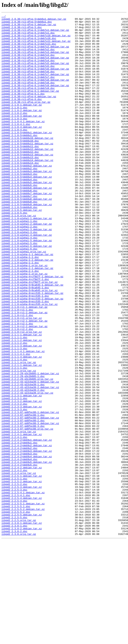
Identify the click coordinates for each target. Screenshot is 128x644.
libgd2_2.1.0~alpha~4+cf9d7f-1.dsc (25, 332)
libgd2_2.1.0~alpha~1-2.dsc (20, 312)
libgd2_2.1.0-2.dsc (14, 133)
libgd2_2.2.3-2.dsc (14, 482)
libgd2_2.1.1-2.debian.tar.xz (22, 405)
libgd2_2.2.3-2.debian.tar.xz (22, 479)
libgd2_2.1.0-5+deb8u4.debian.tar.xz (27, 209)
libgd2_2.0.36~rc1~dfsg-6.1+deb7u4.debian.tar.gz (35, 66)
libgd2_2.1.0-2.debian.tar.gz (22, 130)
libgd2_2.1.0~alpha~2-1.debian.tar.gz (27, 319)
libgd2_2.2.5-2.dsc (14, 578)
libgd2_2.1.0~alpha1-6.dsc (19, 296)
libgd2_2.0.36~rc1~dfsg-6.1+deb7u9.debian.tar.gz (35, 100)
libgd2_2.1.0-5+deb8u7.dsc (19, 233)
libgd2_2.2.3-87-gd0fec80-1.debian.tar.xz (30, 492)
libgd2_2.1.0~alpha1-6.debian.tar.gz (27, 292)
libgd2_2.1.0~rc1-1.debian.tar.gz (25, 366)
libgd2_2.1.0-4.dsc (14, 153)
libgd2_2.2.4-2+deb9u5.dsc (19, 555)
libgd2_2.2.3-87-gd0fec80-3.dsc (23, 508)
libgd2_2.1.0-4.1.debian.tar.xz (23, 143)
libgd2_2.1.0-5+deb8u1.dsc (19, 160)
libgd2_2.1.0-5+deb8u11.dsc (20, 173)
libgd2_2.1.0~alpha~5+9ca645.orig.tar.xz (30, 346)
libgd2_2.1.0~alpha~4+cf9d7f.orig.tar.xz (30, 336)
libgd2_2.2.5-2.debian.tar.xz (22, 575)
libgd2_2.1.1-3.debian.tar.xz (22, 412)
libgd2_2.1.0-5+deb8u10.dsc (20, 166)
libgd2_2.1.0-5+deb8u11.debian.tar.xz (27, 169)
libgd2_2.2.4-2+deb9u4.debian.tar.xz (27, 545)
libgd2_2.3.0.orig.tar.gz (19, 638)
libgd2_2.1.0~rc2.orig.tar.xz (22, 395)
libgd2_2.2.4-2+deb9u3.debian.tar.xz (27, 538)
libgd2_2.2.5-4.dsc (14, 598)
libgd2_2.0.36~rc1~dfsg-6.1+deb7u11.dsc (29, 50)
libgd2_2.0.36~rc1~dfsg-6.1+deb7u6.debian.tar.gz (35, 80)
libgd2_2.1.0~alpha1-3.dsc (19, 276)
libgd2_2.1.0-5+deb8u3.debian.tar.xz (27, 203)
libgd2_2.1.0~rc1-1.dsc (17, 369)
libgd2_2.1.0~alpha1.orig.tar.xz (24, 299)
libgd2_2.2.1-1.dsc (14, 439)
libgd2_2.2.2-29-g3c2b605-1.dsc (23, 449)
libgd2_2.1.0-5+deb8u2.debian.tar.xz (27, 196)
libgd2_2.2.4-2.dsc (14, 562)
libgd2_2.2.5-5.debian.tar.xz (22, 615)
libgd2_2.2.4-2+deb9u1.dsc (19, 528)
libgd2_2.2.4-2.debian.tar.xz (22, 558)
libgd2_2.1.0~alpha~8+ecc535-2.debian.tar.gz (32, 356)
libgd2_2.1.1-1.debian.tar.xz (22, 399)
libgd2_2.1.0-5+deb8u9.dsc (19, 246)
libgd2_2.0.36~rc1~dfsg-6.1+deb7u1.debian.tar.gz (35, 33)
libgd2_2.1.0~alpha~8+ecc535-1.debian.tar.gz (32, 349)
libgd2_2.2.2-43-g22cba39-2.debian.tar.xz (30, 462)
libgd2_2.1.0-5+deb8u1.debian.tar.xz (27, 156)
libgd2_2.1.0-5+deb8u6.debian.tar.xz (27, 223)
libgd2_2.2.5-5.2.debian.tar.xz (23, 608)
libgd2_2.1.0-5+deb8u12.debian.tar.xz (27, 176)
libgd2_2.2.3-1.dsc (14, 475)
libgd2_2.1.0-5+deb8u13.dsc (20, 186)
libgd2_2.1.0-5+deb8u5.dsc (19, 219)
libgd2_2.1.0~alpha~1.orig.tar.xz (25, 316)
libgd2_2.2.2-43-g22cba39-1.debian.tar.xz (30, 455)
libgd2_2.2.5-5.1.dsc (16, 605)
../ (4, 17)
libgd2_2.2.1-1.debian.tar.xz (22, 435)
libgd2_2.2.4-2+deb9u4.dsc (19, 548)
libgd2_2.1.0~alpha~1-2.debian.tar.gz (27, 309)
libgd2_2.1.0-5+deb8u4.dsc (19, 213)
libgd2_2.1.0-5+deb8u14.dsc (20, 193)
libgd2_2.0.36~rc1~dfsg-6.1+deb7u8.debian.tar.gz (35, 93)
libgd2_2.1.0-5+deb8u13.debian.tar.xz (27, 183)
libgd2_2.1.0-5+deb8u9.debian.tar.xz (27, 243)
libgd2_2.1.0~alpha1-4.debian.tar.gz (27, 279)
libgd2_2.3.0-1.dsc (14, 628)
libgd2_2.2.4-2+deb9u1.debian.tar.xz (27, 525)
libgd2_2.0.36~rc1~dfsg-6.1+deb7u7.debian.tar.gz (35, 86)
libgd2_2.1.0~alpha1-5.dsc (19, 289)
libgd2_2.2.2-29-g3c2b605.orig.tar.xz (27, 452)
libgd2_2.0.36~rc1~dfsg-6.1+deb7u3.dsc (28, 63)
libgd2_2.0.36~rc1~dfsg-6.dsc (22, 116)
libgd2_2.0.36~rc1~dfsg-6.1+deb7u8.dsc (28, 96)
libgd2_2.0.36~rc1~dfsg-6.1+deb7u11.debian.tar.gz (36, 47)
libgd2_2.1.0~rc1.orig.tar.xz (22, 379)
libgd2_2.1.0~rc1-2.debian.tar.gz (25, 372)
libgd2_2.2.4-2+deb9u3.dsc (19, 542)
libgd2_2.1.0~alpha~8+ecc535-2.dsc (25, 359)
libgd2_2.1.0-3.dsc (14, 140)
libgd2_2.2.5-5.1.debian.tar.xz (23, 602)
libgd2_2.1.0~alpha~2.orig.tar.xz (25, 326)
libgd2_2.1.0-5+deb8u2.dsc (19, 199)
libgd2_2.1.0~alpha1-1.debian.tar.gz (27, 259)
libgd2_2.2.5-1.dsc (14, 572)
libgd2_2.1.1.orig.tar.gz (19, 432)
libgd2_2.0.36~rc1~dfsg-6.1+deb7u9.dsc (28, 103)
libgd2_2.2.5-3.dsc (14, 585)
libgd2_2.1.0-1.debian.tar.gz (22, 123)
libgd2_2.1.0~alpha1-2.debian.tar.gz (27, 266)
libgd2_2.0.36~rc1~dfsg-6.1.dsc (23, 110)
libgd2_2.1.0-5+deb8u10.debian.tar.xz (27, 163)
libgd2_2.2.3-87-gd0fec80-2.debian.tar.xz (30, 499)
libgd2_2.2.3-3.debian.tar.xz (22, 485)
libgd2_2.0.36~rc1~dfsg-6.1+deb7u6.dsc (28, 83)
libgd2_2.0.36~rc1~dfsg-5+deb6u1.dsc (27, 23)
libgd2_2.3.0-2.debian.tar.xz (22, 631)
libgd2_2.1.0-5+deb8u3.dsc (19, 206)
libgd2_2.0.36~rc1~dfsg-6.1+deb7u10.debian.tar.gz (36, 40)
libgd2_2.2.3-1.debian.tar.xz (22, 472)
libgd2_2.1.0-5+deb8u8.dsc (19, 239)
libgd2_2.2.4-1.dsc (14, 522)
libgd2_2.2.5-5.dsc (14, 618)
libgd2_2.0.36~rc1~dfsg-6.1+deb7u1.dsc (28, 37)
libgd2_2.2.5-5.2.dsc (16, 612)
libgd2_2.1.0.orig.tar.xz (19, 256)
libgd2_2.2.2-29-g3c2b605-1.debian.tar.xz (30, 445)
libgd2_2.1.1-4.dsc (14, 429)
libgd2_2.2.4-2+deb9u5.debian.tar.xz (27, 552)
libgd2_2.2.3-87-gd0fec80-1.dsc (23, 495)
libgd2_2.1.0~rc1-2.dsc (17, 376)
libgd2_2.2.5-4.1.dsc (16, 592)
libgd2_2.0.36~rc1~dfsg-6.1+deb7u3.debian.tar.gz (35, 60)
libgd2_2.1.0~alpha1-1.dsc (19, 263)
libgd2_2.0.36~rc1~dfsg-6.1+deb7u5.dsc (28, 76)
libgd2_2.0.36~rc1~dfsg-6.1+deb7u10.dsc (29, 43)
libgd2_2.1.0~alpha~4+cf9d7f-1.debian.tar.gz (32, 329)
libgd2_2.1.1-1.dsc (14, 402)
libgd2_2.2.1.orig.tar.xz (19, 442)
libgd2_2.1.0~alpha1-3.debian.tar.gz (27, 273)
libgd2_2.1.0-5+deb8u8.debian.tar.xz (27, 236)
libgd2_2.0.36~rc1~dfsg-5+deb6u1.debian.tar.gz (34, 20)
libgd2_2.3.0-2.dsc (14, 635)
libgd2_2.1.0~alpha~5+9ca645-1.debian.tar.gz (32, 339)
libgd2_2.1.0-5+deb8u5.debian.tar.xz (27, 216)
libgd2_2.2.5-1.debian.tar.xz (22, 568)
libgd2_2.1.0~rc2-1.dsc (17, 386)
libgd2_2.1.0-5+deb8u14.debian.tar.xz (27, 189)
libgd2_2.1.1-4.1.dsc (16, 422)
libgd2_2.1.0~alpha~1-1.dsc (20, 306)
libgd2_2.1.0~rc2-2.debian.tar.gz (25, 389)
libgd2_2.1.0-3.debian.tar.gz (22, 136)
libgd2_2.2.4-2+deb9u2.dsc (19, 535)
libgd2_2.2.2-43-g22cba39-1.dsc (23, 459)
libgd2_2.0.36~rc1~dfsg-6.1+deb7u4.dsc (28, 70)
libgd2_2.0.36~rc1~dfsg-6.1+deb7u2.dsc (28, 56)
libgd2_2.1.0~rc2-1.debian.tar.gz (25, 382)
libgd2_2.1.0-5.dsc (14, 253)
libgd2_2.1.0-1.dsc (14, 126)
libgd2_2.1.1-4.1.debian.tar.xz (23, 419)
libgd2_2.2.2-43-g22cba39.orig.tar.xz (27, 469)
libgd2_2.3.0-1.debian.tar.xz (22, 625)
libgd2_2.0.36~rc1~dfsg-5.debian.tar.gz (29, 27)
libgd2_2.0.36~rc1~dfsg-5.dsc (22, 30)
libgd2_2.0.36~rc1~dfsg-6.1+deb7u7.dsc (28, 90)
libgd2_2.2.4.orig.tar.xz (19, 565)
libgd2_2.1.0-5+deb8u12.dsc (20, 179)
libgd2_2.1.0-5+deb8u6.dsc (19, 226)
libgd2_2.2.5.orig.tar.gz (19, 621)
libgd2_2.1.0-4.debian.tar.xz (22, 150)
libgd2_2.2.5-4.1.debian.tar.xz (23, 588)
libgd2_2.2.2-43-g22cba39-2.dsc (23, 465)
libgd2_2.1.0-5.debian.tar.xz (22, 249)
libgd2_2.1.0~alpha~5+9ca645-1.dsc (25, 342)
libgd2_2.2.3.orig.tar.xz (19, 515)
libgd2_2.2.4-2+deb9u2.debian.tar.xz (27, 532)
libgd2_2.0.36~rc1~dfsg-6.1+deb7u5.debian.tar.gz (35, 73)
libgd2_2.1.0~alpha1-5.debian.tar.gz (27, 286)
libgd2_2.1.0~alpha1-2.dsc (19, 269)
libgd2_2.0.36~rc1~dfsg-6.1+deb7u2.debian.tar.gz (35, 53)
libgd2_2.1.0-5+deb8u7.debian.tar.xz (27, 229)
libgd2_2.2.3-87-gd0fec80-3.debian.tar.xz (30, 505)
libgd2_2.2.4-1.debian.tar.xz (22, 518)
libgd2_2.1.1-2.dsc (14, 409)
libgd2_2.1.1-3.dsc (14, 415)
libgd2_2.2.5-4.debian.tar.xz (22, 595)
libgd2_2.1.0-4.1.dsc (16, 146)
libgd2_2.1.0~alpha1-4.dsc (19, 282)
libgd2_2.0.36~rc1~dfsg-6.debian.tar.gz (29, 113)
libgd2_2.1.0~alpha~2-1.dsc (20, 322)
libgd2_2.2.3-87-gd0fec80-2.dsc (23, 502)
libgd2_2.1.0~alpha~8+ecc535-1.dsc (25, 352)
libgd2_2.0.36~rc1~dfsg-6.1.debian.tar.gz (30, 106)
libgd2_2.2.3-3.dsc (14, 489)
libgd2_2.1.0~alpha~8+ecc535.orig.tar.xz (30, 362)
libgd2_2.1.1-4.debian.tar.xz (22, 425)
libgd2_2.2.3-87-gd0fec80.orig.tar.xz (27, 512)
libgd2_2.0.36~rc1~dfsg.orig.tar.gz (26, 120)
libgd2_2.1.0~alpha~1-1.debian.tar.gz (27, 302)
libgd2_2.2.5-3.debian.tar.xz (22, 582)
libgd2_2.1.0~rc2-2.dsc (17, 392)
